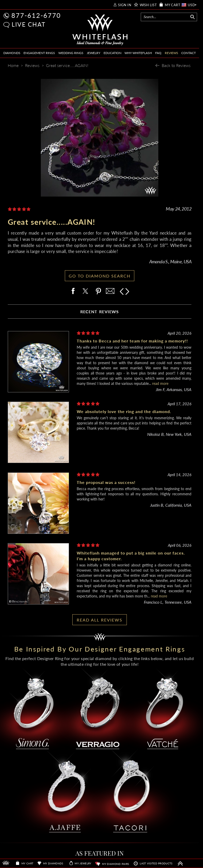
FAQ (158, 53)
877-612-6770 (36, 15)
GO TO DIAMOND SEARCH (100, 276)
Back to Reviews (176, 65)
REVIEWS (171, 53)
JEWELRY (93, 53)
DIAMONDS (12, 53)
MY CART (173, 5)
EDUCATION (112, 53)
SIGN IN (125, 5)
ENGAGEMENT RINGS (39, 53)
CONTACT (189, 53)
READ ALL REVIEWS (100, 620)
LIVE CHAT (29, 24)
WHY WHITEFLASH (138, 53)
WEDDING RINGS (71, 53)
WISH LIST (148, 5)
